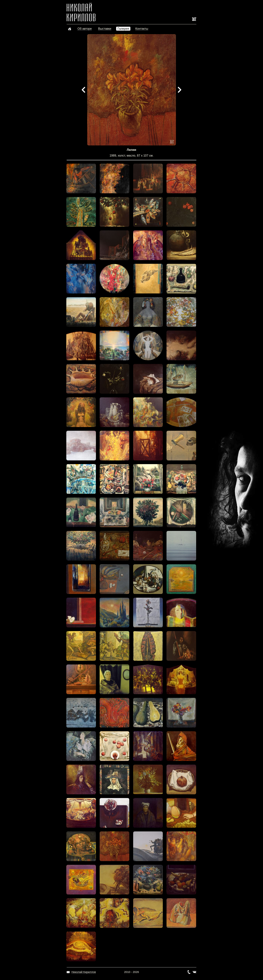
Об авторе (85, 29)
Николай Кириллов (84, 972)
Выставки (105, 29)
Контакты (142, 29)
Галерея (123, 29)
